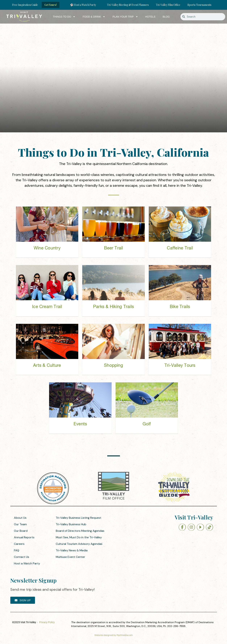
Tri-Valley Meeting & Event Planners (128, 5)
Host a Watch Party (27, 563)
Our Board (21, 531)
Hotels (150, 17)
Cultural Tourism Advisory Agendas (79, 544)
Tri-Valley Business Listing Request (79, 518)
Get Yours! (51, 5)
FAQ (17, 550)
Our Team (20, 524)
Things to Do (64, 17)
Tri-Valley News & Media (72, 550)
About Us (20, 518)
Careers (19, 544)
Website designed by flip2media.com (114, 635)
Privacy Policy (47, 622)
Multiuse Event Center (70, 557)
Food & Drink (94, 17)
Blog (166, 17)
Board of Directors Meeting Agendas (80, 531)
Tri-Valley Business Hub (71, 524)
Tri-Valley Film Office (168, 5)
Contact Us (22, 557)
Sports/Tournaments (199, 5)
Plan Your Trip (125, 17)
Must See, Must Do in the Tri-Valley (79, 537)
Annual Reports (24, 537)
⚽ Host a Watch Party (83, 5)
